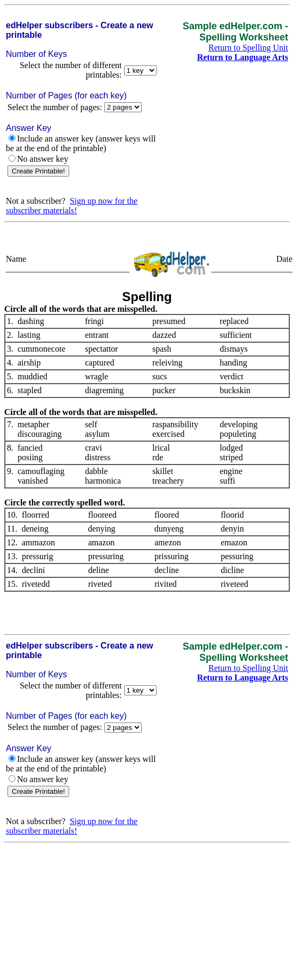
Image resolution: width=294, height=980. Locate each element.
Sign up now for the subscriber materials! (72, 206)
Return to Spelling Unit (248, 48)
